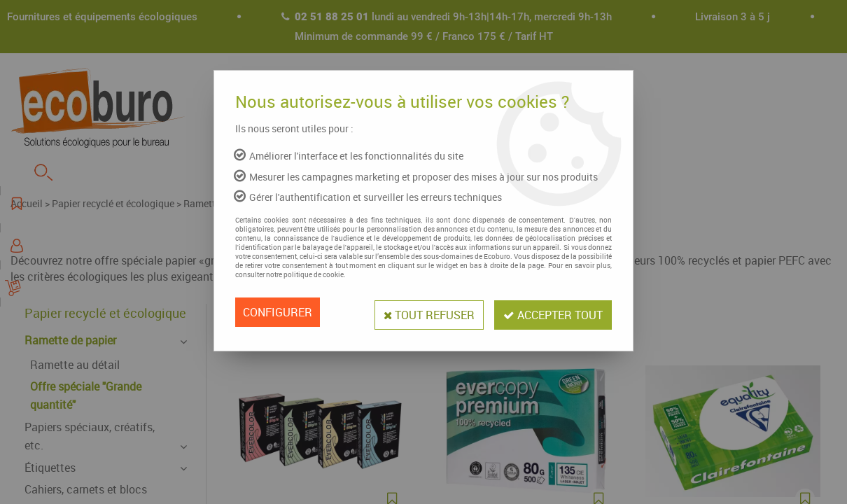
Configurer (278, 312)
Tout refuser (422, 312)
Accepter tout (551, 312)
